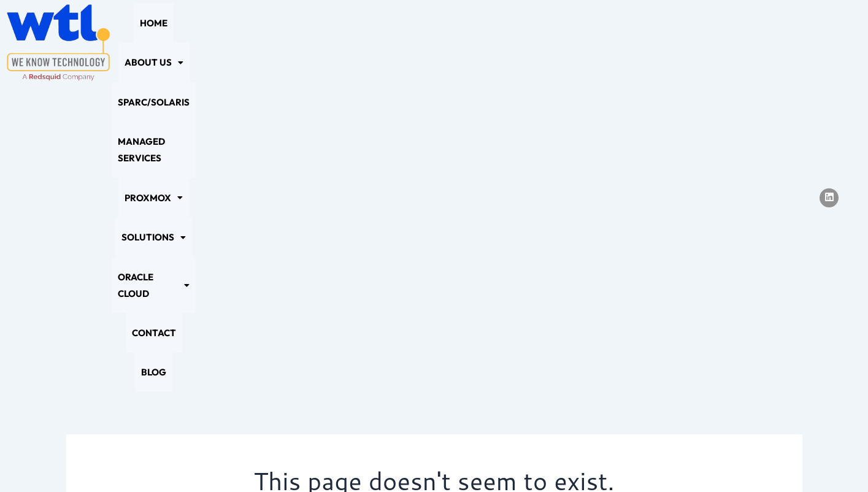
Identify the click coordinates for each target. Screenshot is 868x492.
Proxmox (475, 43)
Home (160, 43)
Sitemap (457, 459)
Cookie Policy (390, 459)
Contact (708, 43)
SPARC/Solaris (293, 43)
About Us (215, 43)
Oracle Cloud (633, 43)
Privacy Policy (309, 459)
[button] (215, 43)
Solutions (549, 43)
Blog (755, 43)
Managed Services (387, 43)
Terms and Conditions (543, 459)
